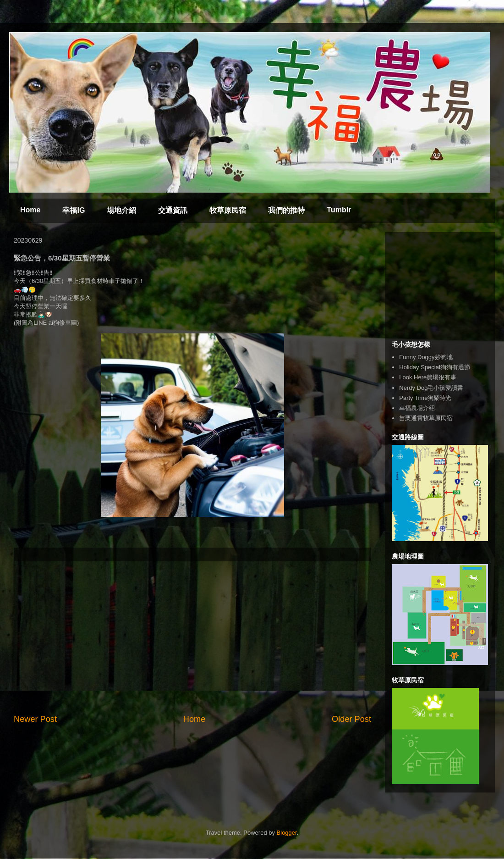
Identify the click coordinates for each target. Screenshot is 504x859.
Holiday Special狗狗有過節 (435, 367)
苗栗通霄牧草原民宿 (426, 418)
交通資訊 (173, 210)
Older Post (351, 719)
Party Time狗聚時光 (425, 398)
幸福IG (74, 210)
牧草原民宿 (228, 210)
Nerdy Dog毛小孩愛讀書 (431, 388)
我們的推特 (286, 210)
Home (30, 210)
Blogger (287, 833)
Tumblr (339, 210)
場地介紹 (121, 210)
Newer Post (35, 719)
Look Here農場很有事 (428, 377)
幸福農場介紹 (417, 408)
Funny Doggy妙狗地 (426, 357)
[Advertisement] (192, 637)
